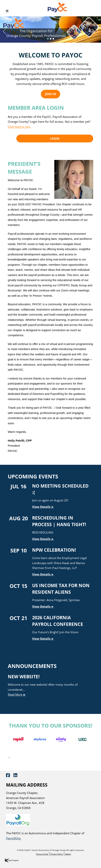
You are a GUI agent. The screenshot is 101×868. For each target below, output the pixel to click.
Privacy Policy (57, 854)
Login (55, 138)
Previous (3, 30)
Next (98, 30)
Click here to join (19, 127)
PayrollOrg (13, 838)
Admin (68, 854)
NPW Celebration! (54, 550)
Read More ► (17, 694)
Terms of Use (42, 854)
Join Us (50, 94)
